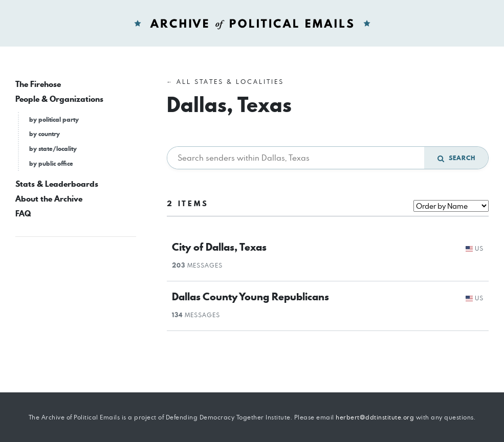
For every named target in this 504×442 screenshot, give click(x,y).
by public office (51, 163)
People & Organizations (59, 99)
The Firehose (38, 84)
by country (45, 134)
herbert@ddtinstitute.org (375, 417)
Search (456, 158)
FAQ (23, 214)
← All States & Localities (226, 82)
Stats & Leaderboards (57, 184)
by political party (54, 119)
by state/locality (53, 149)
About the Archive (49, 199)
